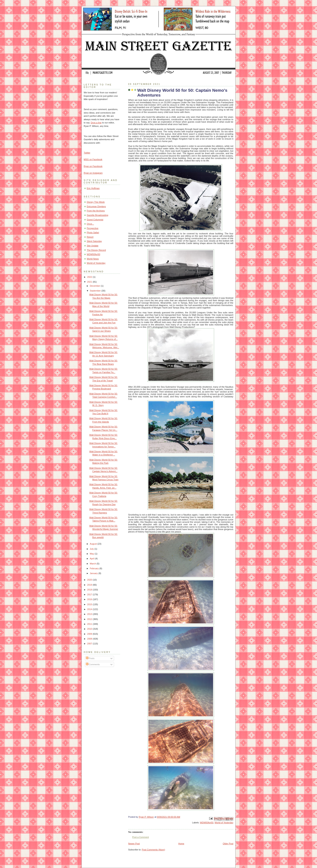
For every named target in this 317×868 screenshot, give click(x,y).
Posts (90, 658)
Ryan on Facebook (93, 166)
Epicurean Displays (96, 206)
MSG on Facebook (93, 159)
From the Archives (96, 211)
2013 (90, 614)
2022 (90, 277)
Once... (90, 224)
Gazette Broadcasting (97, 215)
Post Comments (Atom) (154, 850)
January (94, 573)
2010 (90, 629)
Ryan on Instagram (93, 173)
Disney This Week (96, 202)
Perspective (93, 228)
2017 (90, 594)
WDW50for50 (207, 823)
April (92, 559)
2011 (90, 624)
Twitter (87, 153)
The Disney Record (96, 250)
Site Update (93, 246)
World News (93, 259)
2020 (90, 580)
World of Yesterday (224, 823)
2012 (90, 619)
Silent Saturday (94, 241)
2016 (90, 599)
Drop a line (96, 123)
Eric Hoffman (93, 188)
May (92, 554)
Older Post (228, 844)
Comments (93, 664)
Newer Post (134, 844)
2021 (90, 282)
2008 (90, 639)
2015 (90, 604)
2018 (90, 590)
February (95, 568)
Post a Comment (141, 837)
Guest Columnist (95, 220)
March (93, 564)
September (96, 291)
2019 (90, 585)
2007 (90, 644)
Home (181, 844)
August (94, 544)
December (95, 286)
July (92, 549)
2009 (90, 634)
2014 (90, 609)
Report (90, 237)
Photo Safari (93, 233)
